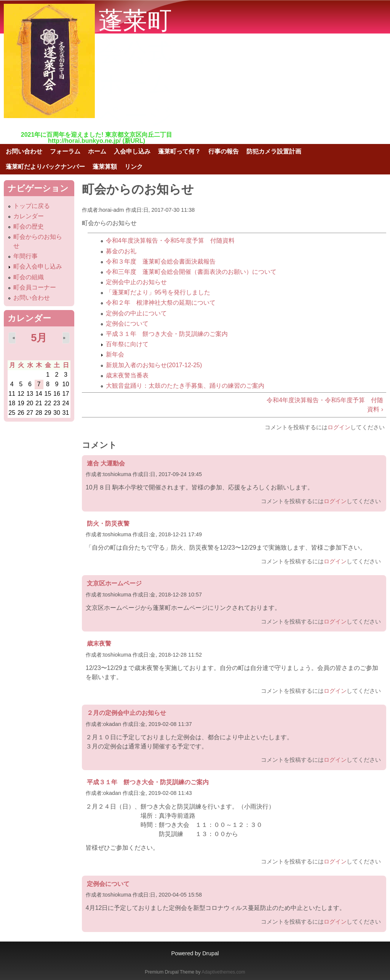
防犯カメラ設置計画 (274, 151)
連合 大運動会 (106, 463)
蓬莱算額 (105, 167)
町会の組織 (29, 277)
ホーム (97, 151)
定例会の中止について (136, 313)
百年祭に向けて (127, 344)
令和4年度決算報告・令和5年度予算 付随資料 (170, 241)
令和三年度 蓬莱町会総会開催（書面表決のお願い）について (191, 272)
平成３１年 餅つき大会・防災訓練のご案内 (167, 334)
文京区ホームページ (114, 583)
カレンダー (29, 216)
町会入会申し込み (38, 266)
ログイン (339, 427)
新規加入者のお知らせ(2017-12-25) (154, 365)
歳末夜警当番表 (127, 375)
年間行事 (26, 256)
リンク (134, 167)
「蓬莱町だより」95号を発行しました (158, 292)
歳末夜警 (99, 643)
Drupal (210, 953)
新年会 (115, 354)
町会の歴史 (29, 226)
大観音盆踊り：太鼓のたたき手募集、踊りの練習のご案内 (185, 386)
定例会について (127, 324)
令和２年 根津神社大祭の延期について (161, 303)
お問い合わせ (24, 151)
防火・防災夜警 (108, 524)
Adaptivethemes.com (223, 972)
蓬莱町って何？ (179, 151)
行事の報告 (224, 151)
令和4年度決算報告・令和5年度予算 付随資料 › (325, 405)
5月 (39, 338)
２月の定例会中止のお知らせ (126, 713)
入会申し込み (132, 151)
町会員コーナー (35, 287)
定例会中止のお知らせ (136, 282)
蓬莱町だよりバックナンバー (45, 167)
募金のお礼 (121, 251)
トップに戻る (32, 206)
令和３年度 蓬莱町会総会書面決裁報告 (161, 261)
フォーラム (65, 151)
